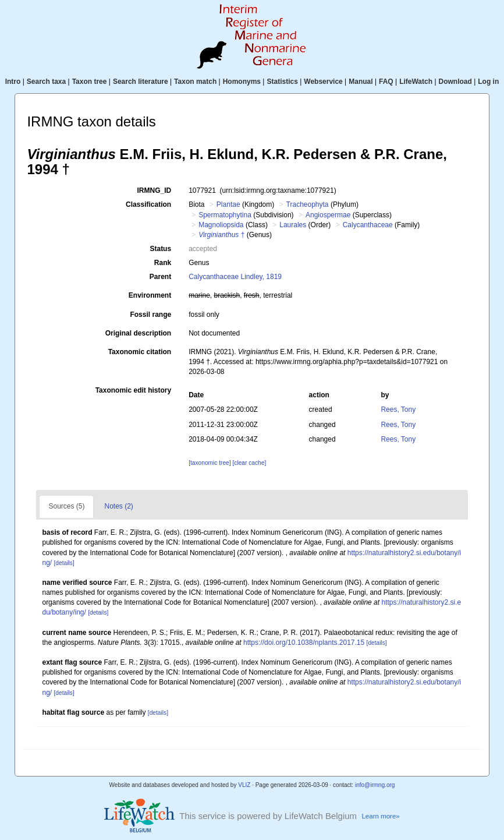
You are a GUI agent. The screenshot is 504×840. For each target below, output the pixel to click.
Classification (148, 204)
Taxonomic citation (140, 352)
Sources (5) (66, 506)
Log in (488, 82)
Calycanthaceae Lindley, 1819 (235, 277)
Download (455, 82)
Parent (160, 277)
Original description (138, 333)
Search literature (141, 82)
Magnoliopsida (221, 225)
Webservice (323, 82)
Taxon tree (90, 82)
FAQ (386, 82)
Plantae (228, 204)
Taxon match (195, 82)
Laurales (293, 225)
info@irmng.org (375, 785)
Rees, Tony (398, 410)
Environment (150, 295)
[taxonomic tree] (210, 463)
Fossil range (150, 315)
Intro (13, 82)
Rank (163, 263)
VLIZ (244, 785)
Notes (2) (118, 506)
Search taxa (46, 82)
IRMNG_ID (154, 190)
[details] (64, 563)
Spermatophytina (225, 215)
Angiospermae (328, 215)
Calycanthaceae (368, 225)
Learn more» (380, 816)
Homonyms (242, 82)
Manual (361, 82)
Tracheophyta (308, 204)
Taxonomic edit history (133, 390)
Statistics (282, 82)
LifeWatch (416, 82)
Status (160, 249)
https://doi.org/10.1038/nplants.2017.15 (304, 643)
